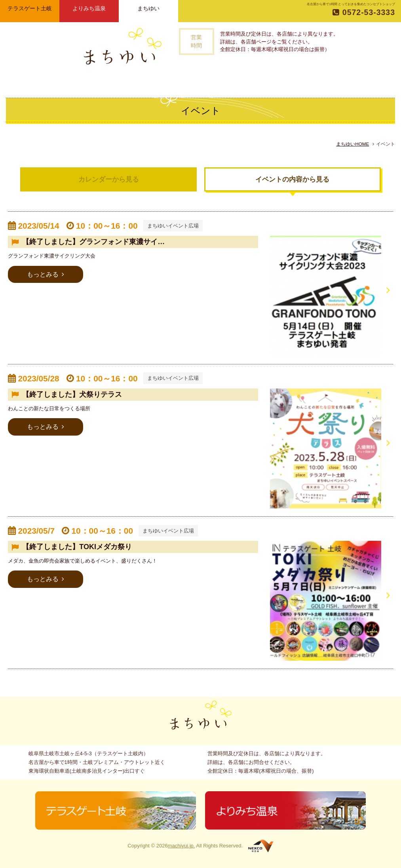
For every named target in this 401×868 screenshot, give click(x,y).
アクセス (264, 81)
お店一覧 (167, 81)
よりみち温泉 (89, 8)
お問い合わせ (302, 81)
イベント (232, 81)
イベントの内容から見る (292, 179)
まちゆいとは (129, 81)
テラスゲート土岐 (30, 8)
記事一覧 (200, 81)
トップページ (92, 81)
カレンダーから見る (109, 179)
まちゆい (148, 8)
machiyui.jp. (181, 846)
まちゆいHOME (353, 144)
